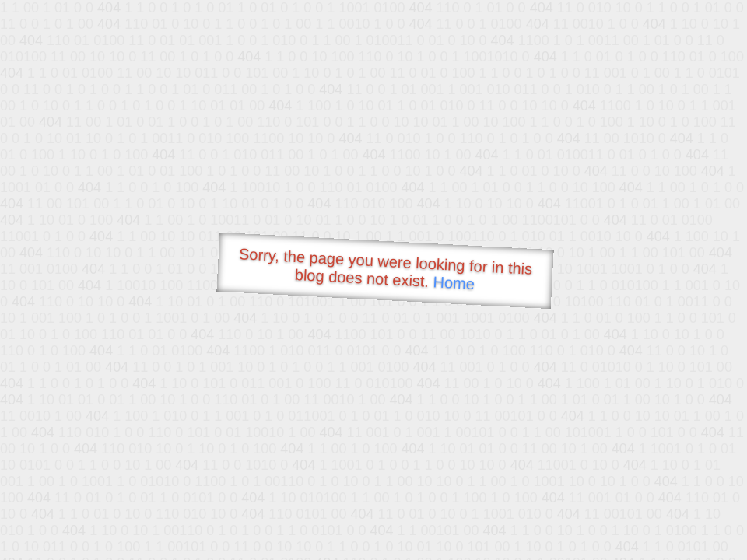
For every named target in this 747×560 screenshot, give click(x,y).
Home (454, 283)
